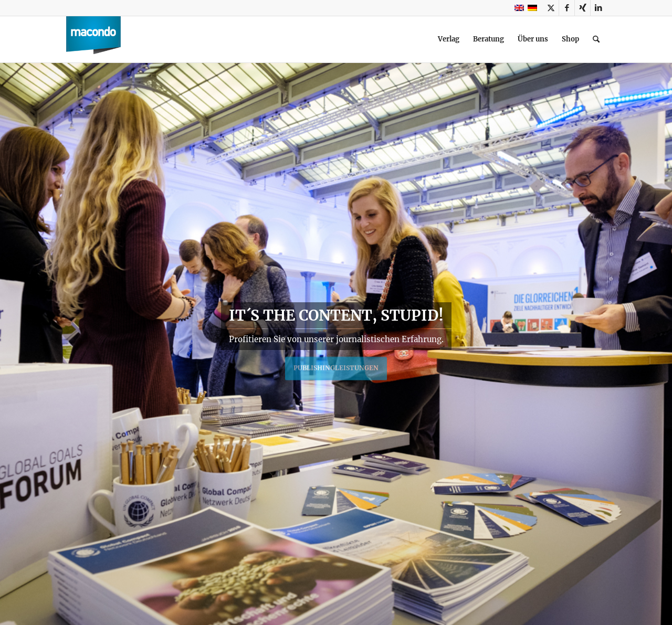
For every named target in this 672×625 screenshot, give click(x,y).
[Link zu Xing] (582, 8)
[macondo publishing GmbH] (93, 39)
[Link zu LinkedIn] (598, 8)
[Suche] (596, 39)
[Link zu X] (551, 8)
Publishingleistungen (336, 366)
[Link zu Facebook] (567, 8)
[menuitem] (449, 39)
